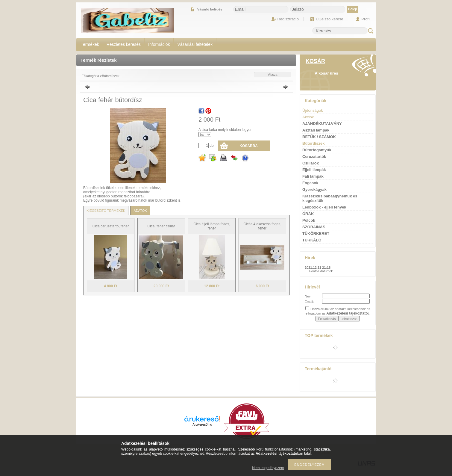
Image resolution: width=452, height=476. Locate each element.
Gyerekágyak (314, 189)
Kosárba (249, 146)
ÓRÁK (308, 214)
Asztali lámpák (316, 130)
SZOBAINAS (314, 227)
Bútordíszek (111, 76)
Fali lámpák (313, 176)
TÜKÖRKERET (316, 234)
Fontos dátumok (321, 271)
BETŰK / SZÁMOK (319, 137)
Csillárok (311, 163)
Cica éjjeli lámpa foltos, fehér (212, 226)
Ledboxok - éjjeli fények (324, 207)
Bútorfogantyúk (317, 150)
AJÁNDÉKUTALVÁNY (322, 124)
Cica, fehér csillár (161, 226)
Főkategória (90, 76)
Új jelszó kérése (330, 19)
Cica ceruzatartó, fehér (111, 226)
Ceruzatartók (314, 157)
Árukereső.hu (202, 424)
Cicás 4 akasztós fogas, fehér (262, 226)
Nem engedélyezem (268, 468)
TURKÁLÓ (312, 240)
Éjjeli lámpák (314, 170)
